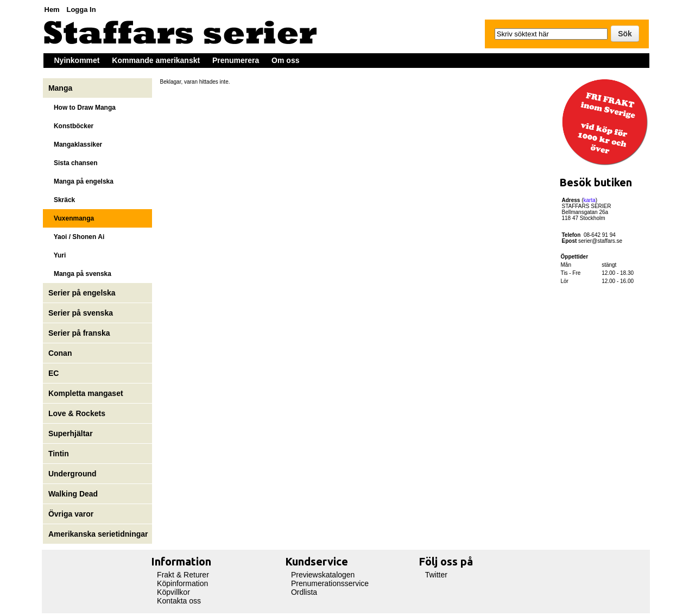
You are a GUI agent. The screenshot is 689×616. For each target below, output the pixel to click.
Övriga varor (71, 514)
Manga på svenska (80, 274)
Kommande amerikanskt (156, 60)
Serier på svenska (82, 313)
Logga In (81, 10)
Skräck (62, 200)
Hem (52, 10)
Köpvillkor (173, 592)
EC (53, 373)
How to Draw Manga (82, 108)
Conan (60, 353)
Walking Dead (73, 494)
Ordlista (304, 592)
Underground (72, 474)
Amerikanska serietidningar (98, 534)
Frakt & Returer (183, 575)
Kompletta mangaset (86, 393)
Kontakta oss (179, 601)
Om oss (285, 60)
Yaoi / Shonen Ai (76, 237)
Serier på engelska (83, 293)
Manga (61, 88)
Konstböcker (71, 126)
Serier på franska (79, 333)
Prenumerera (236, 60)
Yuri (57, 255)
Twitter (436, 575)
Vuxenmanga (71, 218)
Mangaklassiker (75, 144)
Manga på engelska (81, 181)
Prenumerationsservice (330, 583)
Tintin (59, 454)
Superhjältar (72, 433)
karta (590, 200)
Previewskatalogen (323, 575)
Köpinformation (182, 583)
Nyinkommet (77, 60)
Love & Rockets (77, 413)
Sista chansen (73, 163)
